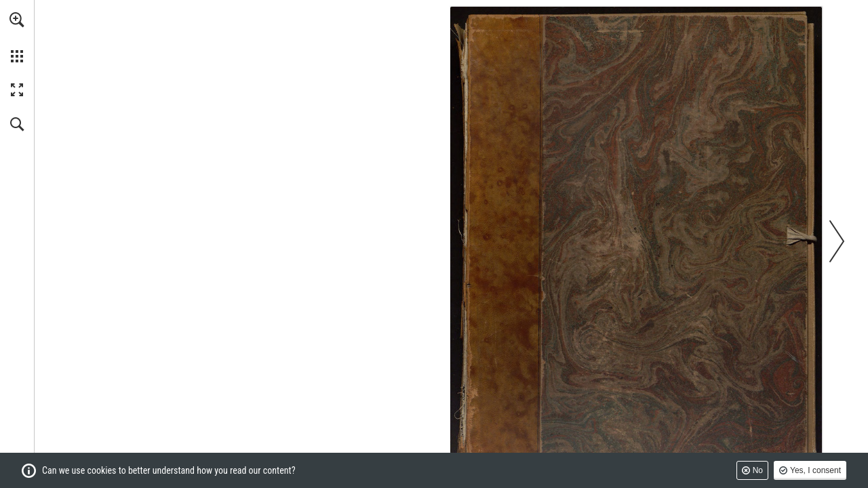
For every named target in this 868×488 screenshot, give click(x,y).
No (758, 470)
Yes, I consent (815, 470)
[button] (17, 20)
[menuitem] (17, 37)
